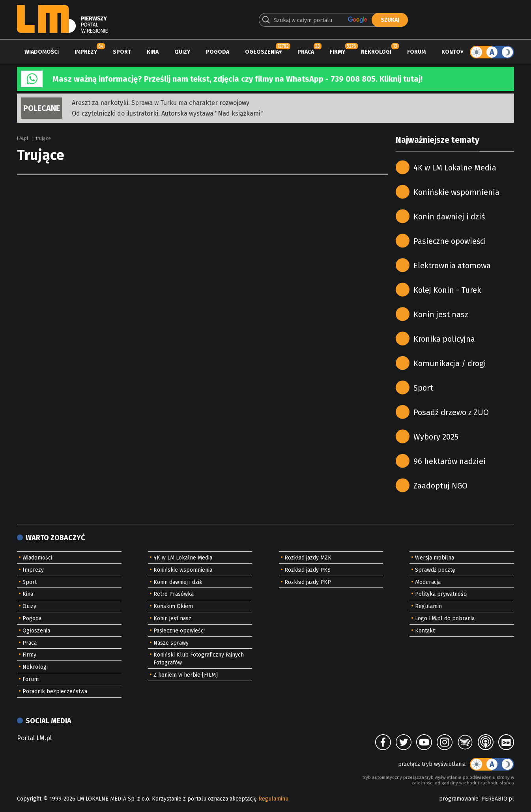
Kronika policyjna (444, 339)
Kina (153, 52)
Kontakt (425, 631)
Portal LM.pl (34, 738)
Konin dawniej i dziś (449, 217)
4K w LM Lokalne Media (455, 168)
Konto (451, 52)
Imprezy (86, 52)
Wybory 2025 (436, 437)
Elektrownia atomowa (452, 266)
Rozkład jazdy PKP (308, 582)
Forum (416, 52)
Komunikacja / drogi (450, 363)
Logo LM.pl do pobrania (445, 618)
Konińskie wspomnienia (456, 192)
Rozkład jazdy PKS (308, 570)
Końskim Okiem (173, 606)
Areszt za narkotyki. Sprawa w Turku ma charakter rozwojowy (161, 103)
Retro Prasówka (174, 594)
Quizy (182, 52)
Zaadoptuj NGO (440, 486)
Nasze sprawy (171, 643)
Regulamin (428, 606)
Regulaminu (273, 799)
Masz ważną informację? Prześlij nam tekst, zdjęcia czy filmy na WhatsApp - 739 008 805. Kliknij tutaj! (237, 79)
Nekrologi (376, 52)
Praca (306, 52)
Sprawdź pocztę (435, 570)
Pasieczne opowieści (450, 241)
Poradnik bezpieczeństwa (55, 691)
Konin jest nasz (441, 314)
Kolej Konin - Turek (447, 290)
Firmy (337, 52)
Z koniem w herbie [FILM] (186, 675)
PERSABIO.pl (498, 799)
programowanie (459, 799)
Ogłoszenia (262, 52)
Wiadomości (42, 52)
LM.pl (22, 138)
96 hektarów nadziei (450, 461)
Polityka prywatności (441, 594)
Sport (122, 52)
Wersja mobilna (435, 558)
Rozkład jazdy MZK (308, 558)
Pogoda (218, 52)
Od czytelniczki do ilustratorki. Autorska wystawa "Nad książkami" (167, 113)
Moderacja (428, 582)
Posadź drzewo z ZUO (451, 412)
